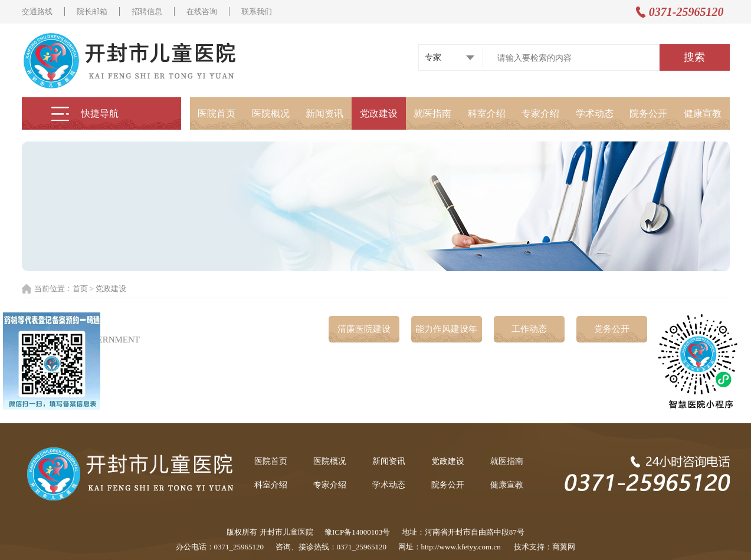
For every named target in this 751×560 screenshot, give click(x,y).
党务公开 (612, 329)
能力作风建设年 (446, 329)
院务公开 (648, 113)
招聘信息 (147, 11)
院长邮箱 (92, 11)
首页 (80, 289)
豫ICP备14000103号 (357, 532)
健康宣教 (703, 113)
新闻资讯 (324, 113)
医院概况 (271, 113)
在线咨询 (202, 11)
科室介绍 (487, 113)
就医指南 (432, 113)
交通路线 (37, 11)
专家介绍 (540, 113)
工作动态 (529, 329)
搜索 (694, 57)
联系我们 (257, 11)
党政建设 (379, 113)
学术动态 (595, 113)
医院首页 (217, 113)
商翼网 (564, 547)
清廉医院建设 (364, 329)
